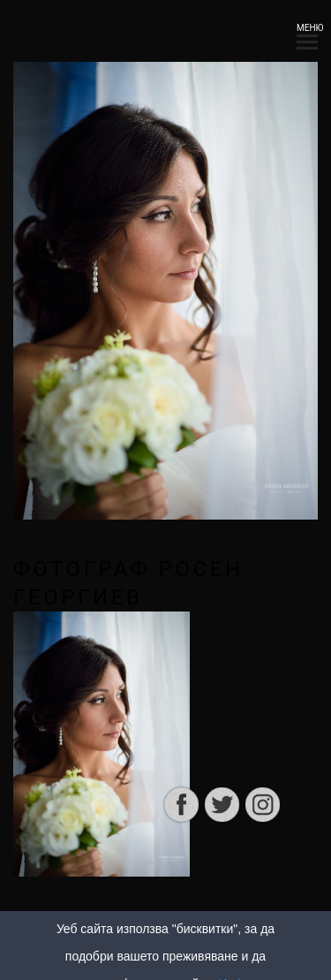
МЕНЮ (307, 33)
